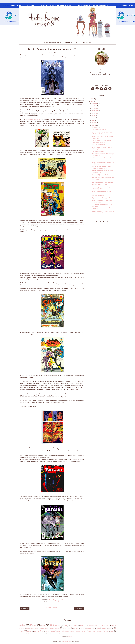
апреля (94, 123)
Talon (36, 633)
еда (43, 625)
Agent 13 (81, 627)
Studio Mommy (68, 642)
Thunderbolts (42, 633)
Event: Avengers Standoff (68, 632)
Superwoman (30, 633)
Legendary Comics (104, 630)
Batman (104, 629)
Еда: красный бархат (98, 195)
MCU (28, 627)
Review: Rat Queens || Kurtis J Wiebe (102, 175)
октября (95, 108)
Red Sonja (106, 632)
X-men (82, 629)
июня (94, 118)
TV (66, 625)
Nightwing (38, 630)
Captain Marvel (44, 629)
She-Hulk (22, 632)
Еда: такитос (96, 180)
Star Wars (76, 629)
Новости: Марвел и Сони (99, 185)
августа (94, 113)
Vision (48, 633)
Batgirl (98, 629)
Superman (34, 627)
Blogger (71, 636)
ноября (94, 106)
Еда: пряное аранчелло (99, 130)
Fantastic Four (93, 630)
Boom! (64, 627)
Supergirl (22, 629)
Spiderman (29, 632)
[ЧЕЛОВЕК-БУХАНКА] (53, 43)
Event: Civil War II (82, 630)
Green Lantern (67, 629)
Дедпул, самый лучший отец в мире (103, 182)
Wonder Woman (56, 632)
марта (94, 125)
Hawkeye (78, 632)
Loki (108, 627)
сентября (95, 111)
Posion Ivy (99, 632)
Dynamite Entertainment (69, 630)
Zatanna (63, 633)
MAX (94, 632)
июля (94, 116)
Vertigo (47, 632)
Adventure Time (90, 629)
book (28, 629)
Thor (42, 632)
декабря (95, 103)
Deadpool (50, 627)
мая (93, 120)
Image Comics (92, 625)
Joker (90, 632)
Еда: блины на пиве (98, 151)
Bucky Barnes (72, 627)
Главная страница (52, 608)
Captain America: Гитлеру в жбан (102, 198)
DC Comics (55, 625)
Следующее (25, 608)
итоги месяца (104, 625)
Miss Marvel (30, 630)
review (22, 625)
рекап (82, 625)
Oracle (112, 630)
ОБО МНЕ (87, 43)
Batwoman (52, 630)
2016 (92, 99)
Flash (110, 629)
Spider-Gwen (22, 633)
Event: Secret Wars (90, 627)
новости (42, 627)
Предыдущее (79, 608)
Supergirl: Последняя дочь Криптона (103, 177)
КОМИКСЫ (68, 43)
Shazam (112, 632)
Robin (112, 627)
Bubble (59, 630)
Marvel (33, 625)
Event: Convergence (56, 629)
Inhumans (84, 632)
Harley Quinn (101, 627)
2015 (92, 101)
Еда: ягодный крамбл (98, 145)
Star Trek (36, 632)
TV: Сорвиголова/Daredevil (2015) (102, 204)
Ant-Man (45, 630)
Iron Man (57, 627)
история (49, 599)
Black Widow (35, 629)
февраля (95, 128)
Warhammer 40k (55, 633)
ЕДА (78, 43)
